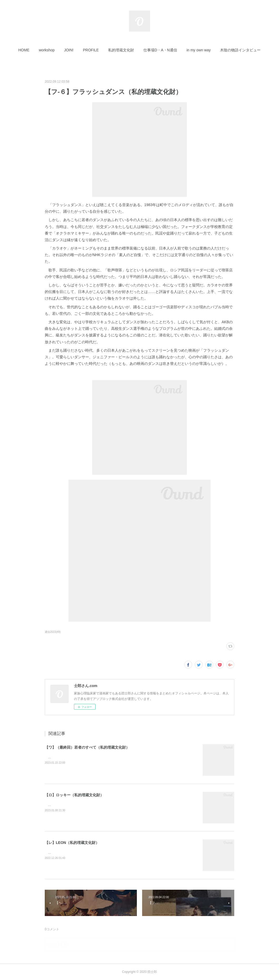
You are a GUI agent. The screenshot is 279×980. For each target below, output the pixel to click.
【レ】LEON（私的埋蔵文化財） (72, 843)
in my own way (199, 50)
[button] (24, 50)
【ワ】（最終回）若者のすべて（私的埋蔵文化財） (87, 747)
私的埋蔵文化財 (121, 50)
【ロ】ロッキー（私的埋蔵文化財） (74, 795)
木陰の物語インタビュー (240, 50)
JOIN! (69, 50)
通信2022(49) (53, 632)
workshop (47, 50)
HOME (24, 50)
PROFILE (91, 50)
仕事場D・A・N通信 (160, 50)
